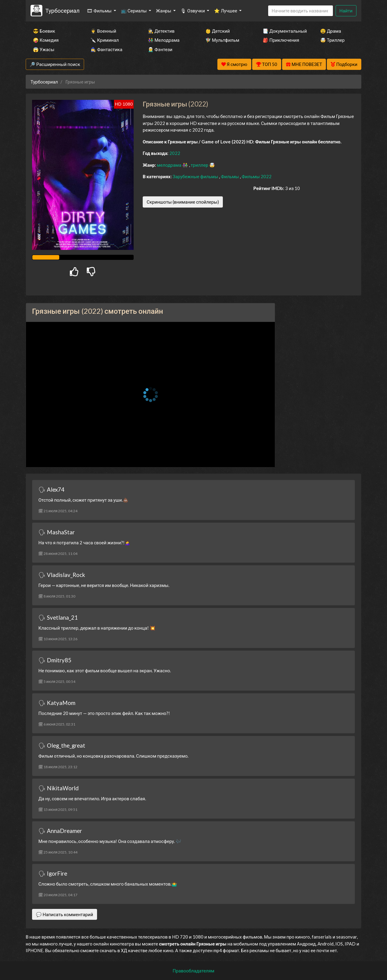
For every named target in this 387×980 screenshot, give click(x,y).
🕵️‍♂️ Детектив (161, 31)
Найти (346, 11)
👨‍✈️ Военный (103, 31)
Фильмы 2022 (257, 176)
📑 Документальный (283, 31)
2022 (175, 153)
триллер (200, 165)
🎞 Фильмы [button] (100, 11)
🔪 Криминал (105, 40)
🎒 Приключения (281, 40)
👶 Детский (218, 31)
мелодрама (170, 165)
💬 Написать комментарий (65, 914)
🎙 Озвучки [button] (193, 11)
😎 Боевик (44, 31)
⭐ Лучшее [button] (226, 11)
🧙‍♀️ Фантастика (106, 49)
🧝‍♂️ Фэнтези (160, 49)
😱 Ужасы (44, 49)
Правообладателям (193, 971)
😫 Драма (331, 31)
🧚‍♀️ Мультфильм (222, 40)
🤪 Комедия (46, 40)
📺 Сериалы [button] (134, 11)
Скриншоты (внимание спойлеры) (183, 202)
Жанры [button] (164, 11)
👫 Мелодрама (164, 40)
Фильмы (230, 176)
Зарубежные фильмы (196, 176)
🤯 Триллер (332, 40)
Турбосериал (62, 10)
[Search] (301, 11)
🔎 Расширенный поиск (55, 64)
